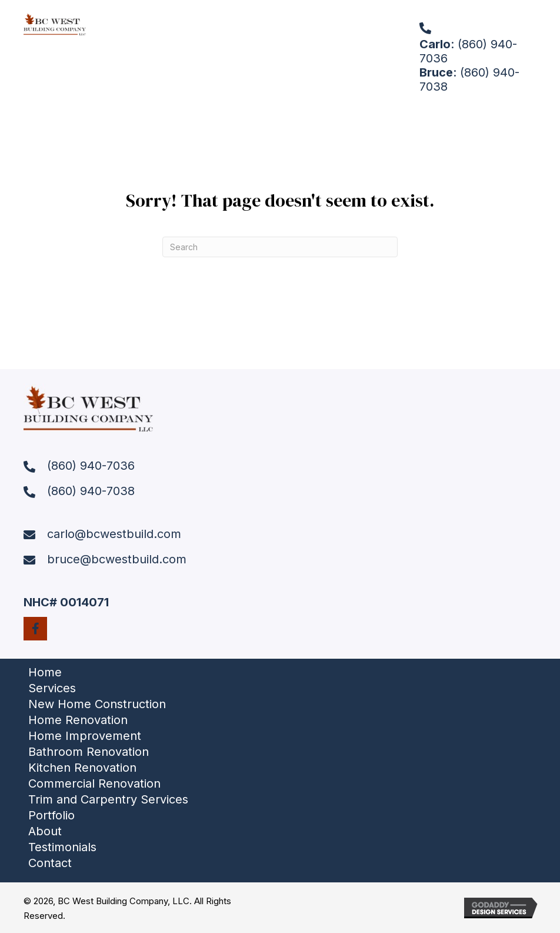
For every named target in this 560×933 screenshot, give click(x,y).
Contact (50, 863)
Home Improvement (85, 736)
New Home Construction (97, 704)
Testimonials (62, 847)
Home (45, 672)
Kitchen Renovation (82, 768)
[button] (35, 629)
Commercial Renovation (94, 783)
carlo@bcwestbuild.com (114, 534)
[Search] (280, 247)
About (45, 831)
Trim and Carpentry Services (108, 799)
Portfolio (51, 815)
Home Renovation (78, 720)
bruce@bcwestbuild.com (117, 559)
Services (52, 688)
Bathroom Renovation (89, 752)
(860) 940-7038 (91, 491)
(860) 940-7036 (91, 466)
